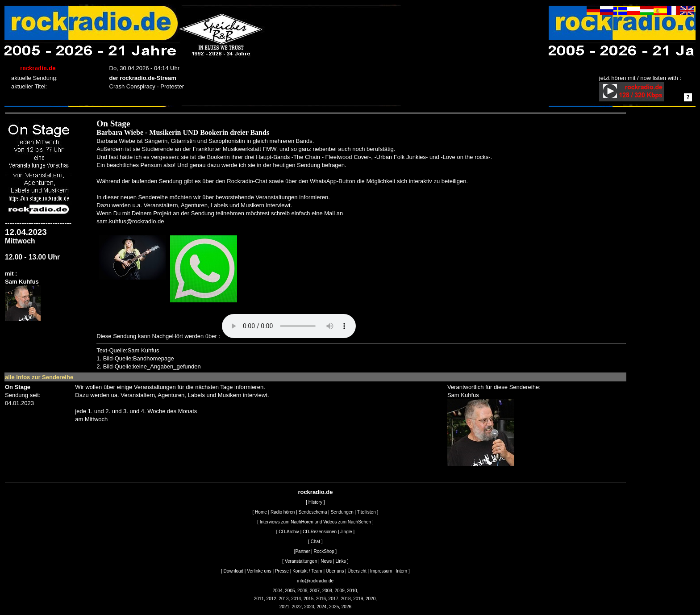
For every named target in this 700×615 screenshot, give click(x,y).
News (326, 561)
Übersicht (357, 571)
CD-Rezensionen (320, 532)
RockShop (324, 551)
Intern (402, 571)
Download (233, 571)
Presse (282, 571)
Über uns (335, 571)
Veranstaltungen (301, 561)
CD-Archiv (289, 532)
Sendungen (342, 512)
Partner (302, 551)
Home (261, 512)
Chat (315, 542)
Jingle (346, 532)
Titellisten (367, 512)
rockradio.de (315, 492)
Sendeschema (313, 512)
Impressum (381, 571)
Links (341, 561)
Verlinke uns (259, 571)
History (315, 502)
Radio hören (283, 512)
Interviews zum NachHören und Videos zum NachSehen (315, 522)
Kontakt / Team (307, 571)
